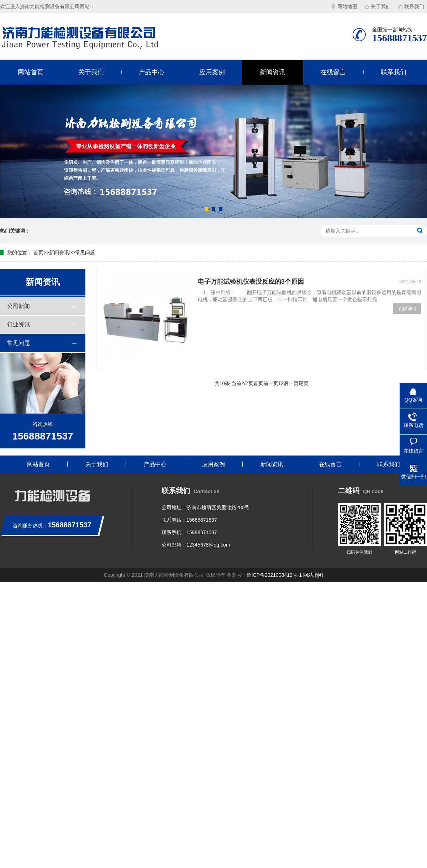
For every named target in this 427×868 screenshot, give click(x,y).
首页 (38, 252)
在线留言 (333, 72)
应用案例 (212, 72)
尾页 (304, 383)
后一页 (291, 383)
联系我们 (411, 6)
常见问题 (85, 252)
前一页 (271, 383)
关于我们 (378, 6)
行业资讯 (19, 324)
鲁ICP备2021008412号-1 (274, 575)
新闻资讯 (273, 72)
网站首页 (31, 72)
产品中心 (152, 72)
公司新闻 (19, 306)
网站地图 (344, 6)
